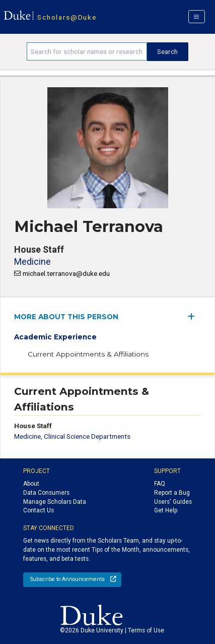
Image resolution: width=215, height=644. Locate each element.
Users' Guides (173, 502)
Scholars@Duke (67, 17)
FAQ (160, 484)
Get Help (166, 510)
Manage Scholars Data (55, 502)
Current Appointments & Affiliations (88, 354)
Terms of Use (146, 630)
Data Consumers (46, 493)
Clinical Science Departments (87, 436)
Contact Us (39, 510)
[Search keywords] (87, 51)
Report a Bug (172, 493)
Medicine (32, 261)
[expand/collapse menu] (194, 316)
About (31, 484)
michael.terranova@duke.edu (66, 273)
